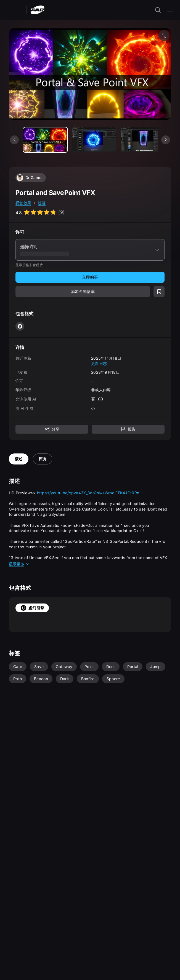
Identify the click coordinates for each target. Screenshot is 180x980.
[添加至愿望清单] (159, 292)
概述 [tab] (19, 459)
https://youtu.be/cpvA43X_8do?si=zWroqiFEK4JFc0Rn (88, 493)
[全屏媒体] (164, 36)
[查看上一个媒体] (14, 140)
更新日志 (99, 363)
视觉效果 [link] (23, 203)
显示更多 (19, 564)
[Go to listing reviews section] (40, 212)
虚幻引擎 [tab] (32, 608)
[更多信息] (100, 399)
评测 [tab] (43, 459)
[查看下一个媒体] (166, 140)
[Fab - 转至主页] (37, 10)
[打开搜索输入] (158, 10)
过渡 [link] (42, 203)
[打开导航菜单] (170, 10)
